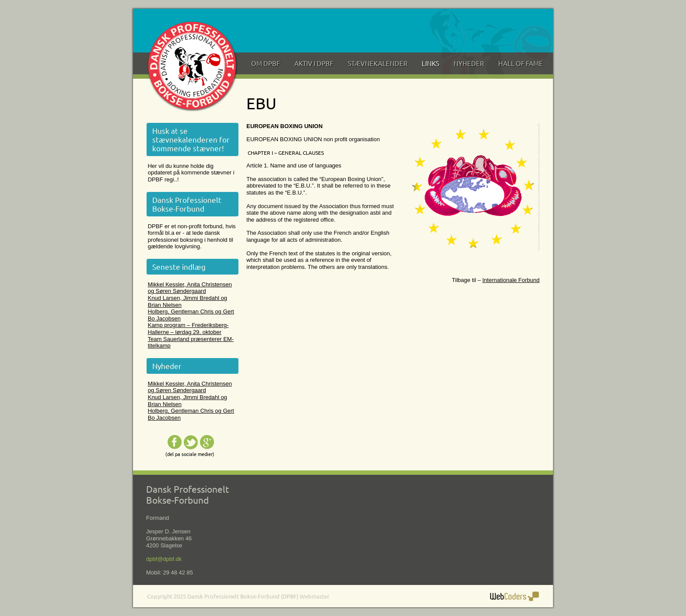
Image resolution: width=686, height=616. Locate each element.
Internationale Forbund (511, 280)
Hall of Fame (521, 63)
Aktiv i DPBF (314, 63)
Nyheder (469, 63)
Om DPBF (266, 63)
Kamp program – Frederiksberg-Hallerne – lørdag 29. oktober (188, 329)
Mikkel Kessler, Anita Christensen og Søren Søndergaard (190, 288)
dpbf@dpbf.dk (164, 559)
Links (430, 63)
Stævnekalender (378, 63)
